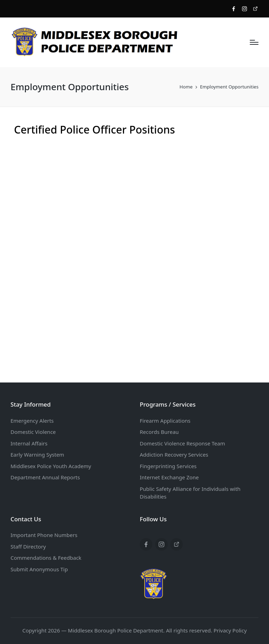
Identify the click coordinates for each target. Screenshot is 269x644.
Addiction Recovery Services (174, 455)
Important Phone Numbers (44, 535)
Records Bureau (159, 432)
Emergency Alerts (32, 421)
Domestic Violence (33, 432)
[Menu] (254, 42)
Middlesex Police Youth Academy (51, 466)
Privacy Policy (230, 630)
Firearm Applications (165, 421)
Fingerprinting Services (168, 466)
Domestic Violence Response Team (182, 443)
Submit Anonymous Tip (39, 569)
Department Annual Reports (45, 477)
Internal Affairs (29, 443)
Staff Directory (28, 546)
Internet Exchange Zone (169, 477)
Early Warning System (37, 455)
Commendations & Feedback (46, 558)
